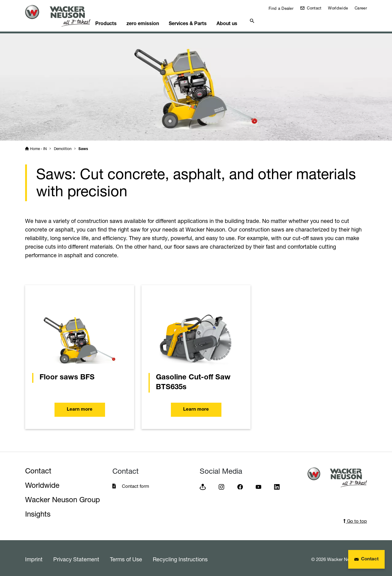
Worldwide (338, 8)
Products (117, 20)
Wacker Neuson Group (62, 497)
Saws (83, 147)
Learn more (80, 409)
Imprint (34, 557)
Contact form (136, 484)
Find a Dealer (280, 8)
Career (361, 8)
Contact (313, 8)
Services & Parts (205, 20)
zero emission (157, 20)
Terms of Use (126, 557)
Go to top (355, 519)
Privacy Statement (76, 557)
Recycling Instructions (180, 557)
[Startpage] (62, 16)
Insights (38, 512)
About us (247, 20)
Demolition (63, 147)
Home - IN (38, 147)
